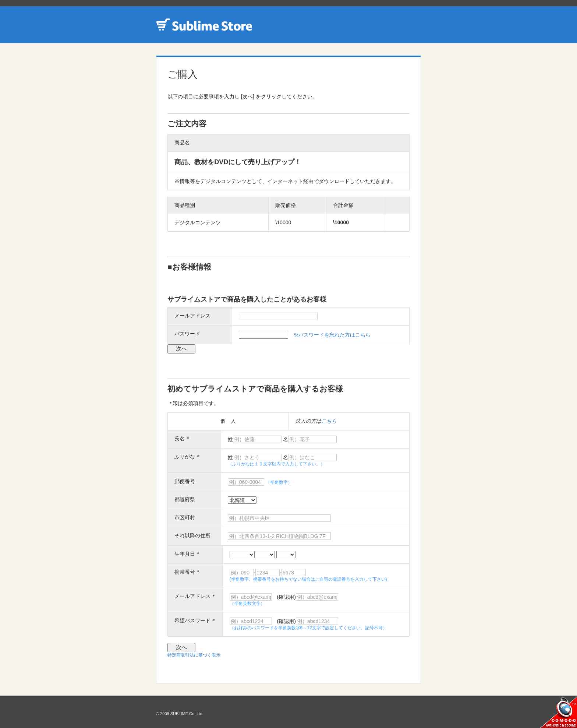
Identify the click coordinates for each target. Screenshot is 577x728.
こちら (329, 421)
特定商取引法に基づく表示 (194, 655)
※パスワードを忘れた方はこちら (332, 335)
